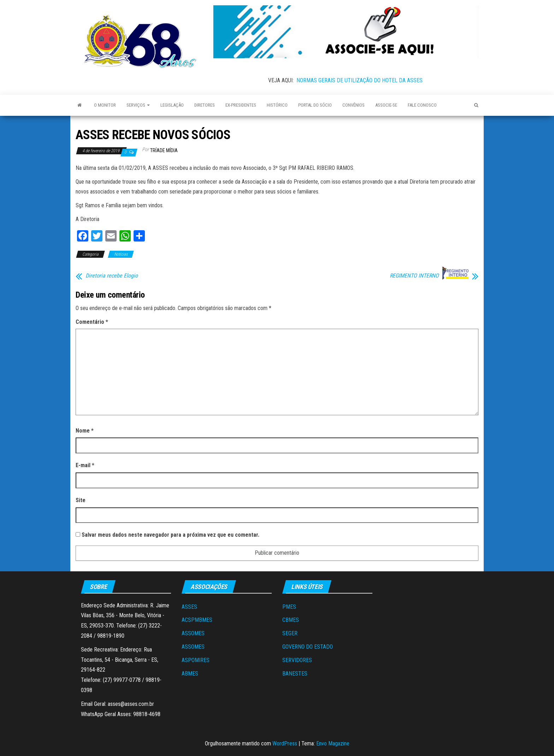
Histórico (277, 105)
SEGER (290, 633)
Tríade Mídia (164, 150)
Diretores (205, 105)
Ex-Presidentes (241, 105)
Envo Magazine (333, 743)
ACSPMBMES (197, 620)
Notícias (121, 254)
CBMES (291, 620)
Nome (85, 431)
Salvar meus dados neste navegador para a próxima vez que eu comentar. (170, 535)
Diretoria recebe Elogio (112, 276)
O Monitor (105, 105)
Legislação (172, 105)
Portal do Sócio (315, 105)
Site (81, 500)
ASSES (189, 607)
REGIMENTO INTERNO (414, 276)
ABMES (190, 674)
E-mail (85, 465)
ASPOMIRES (196, 660)
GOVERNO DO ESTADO (308, 647)
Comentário (92, 322)
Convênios (353, 105)
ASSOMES (193, 633)
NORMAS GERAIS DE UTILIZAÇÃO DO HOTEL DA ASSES (359, 80)
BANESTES (295, 674)
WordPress (285, 743)
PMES (289, 607)
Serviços (138, 105)
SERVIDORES (297, 660)
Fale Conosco (422, 105)
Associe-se (386, 105)
